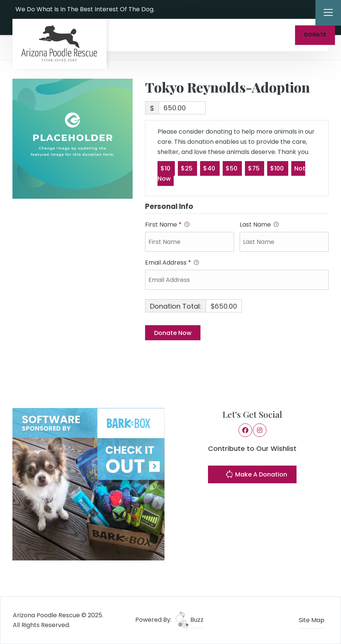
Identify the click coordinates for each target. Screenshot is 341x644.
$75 (255, 168)
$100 (278, 168)
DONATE (315, 35)
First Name (167, 225)
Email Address (172, 263)
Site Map (312, 620)
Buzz (189, 620)
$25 (187, 168)
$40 (210, 168)
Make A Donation (256, 475)
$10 (166, 168)
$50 (232, 168)
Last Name (259, 225)
